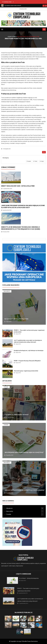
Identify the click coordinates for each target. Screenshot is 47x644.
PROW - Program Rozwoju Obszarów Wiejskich (27, 361)
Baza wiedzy (7, 291)
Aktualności (9, 508)
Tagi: (44, 152)
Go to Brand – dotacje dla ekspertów (16, 319)
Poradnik (6, 387)
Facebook (29, 161)
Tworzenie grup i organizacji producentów (26, 371)
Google (42, 161)
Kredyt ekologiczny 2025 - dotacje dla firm (18, 186)
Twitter (35, 161)
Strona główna (12, 37)
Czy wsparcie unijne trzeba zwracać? (17, 415)
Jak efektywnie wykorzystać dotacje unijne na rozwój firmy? (24, 452)
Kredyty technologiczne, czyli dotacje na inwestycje (29, 351)
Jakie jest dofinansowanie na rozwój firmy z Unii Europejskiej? (25, 490)
